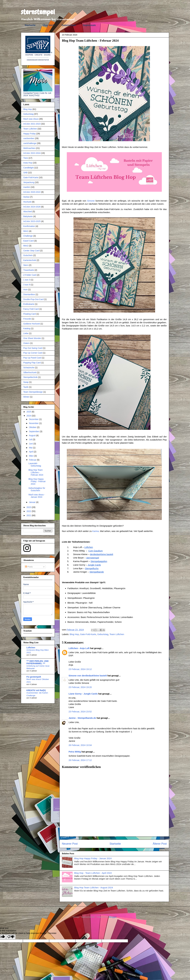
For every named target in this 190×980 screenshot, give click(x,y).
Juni (31, 444)
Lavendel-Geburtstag (35, 465)
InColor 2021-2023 (32, 124)
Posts (29, 567)
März (32, 456)
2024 (29, 416)
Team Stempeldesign (33, 392)
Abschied (28, 211)
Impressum (89, 25)
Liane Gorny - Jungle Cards (83, 694)
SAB (25, 173)
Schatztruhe (29, 368)
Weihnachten (29, 148)
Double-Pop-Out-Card (33, 299)
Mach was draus (31, 119)
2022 (29, 511)
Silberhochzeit (30, 372)
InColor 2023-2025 (32, 221)
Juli (31, 439)
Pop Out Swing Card (33, 348)
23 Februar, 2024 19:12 (80, 669)
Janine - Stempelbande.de (82, 718)
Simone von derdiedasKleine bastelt (88, 676)
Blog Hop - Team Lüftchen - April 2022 (93, 873)
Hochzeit (27, 202)
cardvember (29, 138)
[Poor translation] (11, 937)
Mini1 (26, 231)
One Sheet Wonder (32, 338)
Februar (33, 460)
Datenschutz (69, 25)
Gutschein (28, 255)
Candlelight (28, 168)
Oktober (33, 427)
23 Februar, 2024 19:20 (80, 687)
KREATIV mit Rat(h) (36, 690)
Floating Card (30, 314)
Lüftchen (31, 648)
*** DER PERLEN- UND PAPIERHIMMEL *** (37, 662)
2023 (29, 507)
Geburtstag (103, 634)
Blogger (113, 917)
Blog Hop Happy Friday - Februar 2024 (37, 482)
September (34, 431)
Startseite (30, 25)
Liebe (26, 333)
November (34, 423)
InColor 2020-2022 (32, 192)
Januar (32, 502)
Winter (26, 397)
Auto (25, 290)
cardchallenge (30, 143)
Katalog (27, 328)
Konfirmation (29, 226)
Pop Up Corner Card (33, 353)
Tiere (26, 158)
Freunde (27, 319)
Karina (96, 531)
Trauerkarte (29, 270)
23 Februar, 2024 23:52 (80, 712)
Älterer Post (160, 844)
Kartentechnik (30, 260)
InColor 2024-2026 (32, 207)
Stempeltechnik (30, 377)
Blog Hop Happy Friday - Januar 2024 (93, 858)
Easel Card (28, 241)
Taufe (26, 387)
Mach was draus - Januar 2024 (37, 496)
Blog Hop (74, 634)
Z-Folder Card (30, 275)
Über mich (49, 25)
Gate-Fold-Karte (88, 634)
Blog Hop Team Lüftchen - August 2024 (94, 887)
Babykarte (28, 216)
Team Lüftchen (117, 634)
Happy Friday (29, 134)
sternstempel (38, 12)
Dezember (34, 419)
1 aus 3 (27, 280)
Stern (26, 265)
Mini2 (26, 246)
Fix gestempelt (34, 677)
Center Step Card (31, 251)
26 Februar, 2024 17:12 (80, 760)
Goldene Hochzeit (32, 324)
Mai (31, 448)
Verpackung (29, 182)
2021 (29, 515)
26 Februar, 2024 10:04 (80, 745)
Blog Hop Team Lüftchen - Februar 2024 (36, 472)
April (31, 452)
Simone (91, 201)
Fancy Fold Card (31, 309)
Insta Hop (28, 163)
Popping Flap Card (32, 363)
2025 (29, 412)
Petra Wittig (75, 752)
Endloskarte (29, 304)
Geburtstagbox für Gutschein (37, 489)
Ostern (26, 343)
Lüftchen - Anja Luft (79, 648)
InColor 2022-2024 (32, 153)
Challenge (28, 236)
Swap (26, 382)
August (32, 435)
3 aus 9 (27, 285)
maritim (27, 187)
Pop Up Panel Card (32, 358)
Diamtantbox (29, 294)
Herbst (26, 197)
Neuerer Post (70, 844)
